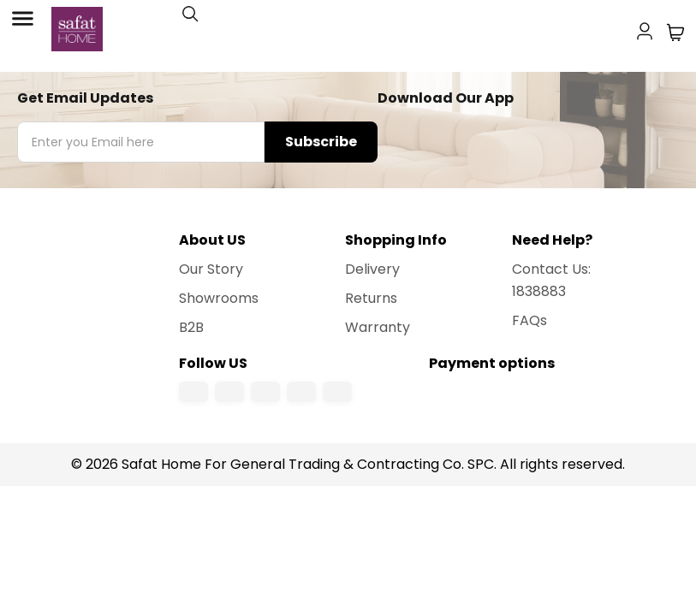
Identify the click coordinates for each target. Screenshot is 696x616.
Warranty (378, 327)
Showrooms (219, 298)
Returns (371, 298)
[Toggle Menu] (22, 19)
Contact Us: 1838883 (551, 280)
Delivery (372, 269)
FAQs (529, 320)
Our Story (211, 269)
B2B (191, 327)
